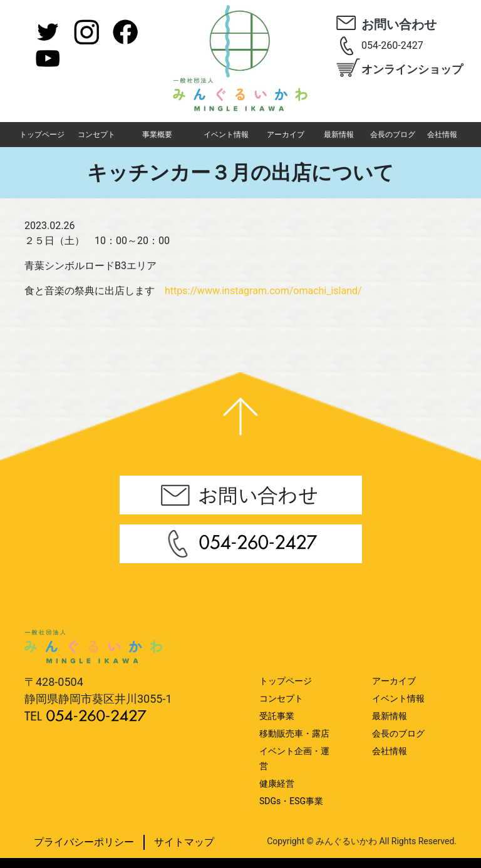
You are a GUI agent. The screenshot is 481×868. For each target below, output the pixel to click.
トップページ (42, 135)
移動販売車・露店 (294, 733)
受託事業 (277, 716)
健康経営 (277, 784)
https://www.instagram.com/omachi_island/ (263, 291)
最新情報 (339, 135)
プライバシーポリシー (84, 842)
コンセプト (96, 135)
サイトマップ (184, 842)
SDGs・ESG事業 (291, 801)
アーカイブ (286, 135)
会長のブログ (393, 135)
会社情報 (442, 135)
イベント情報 (226, 135)
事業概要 (157, 135)
